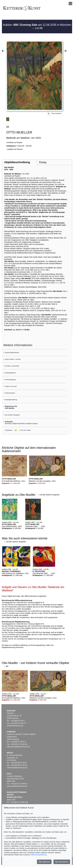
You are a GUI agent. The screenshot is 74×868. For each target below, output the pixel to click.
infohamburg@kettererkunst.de (18, 747)
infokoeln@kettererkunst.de (17, 786)
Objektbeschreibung (17, 162)
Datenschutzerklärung (38, 855)
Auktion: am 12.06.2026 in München (37, 25)
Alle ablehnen (44, 862)
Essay (43, 162)
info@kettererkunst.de (15, 726)
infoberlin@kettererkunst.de (17, 768)
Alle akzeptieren (62, 862)
